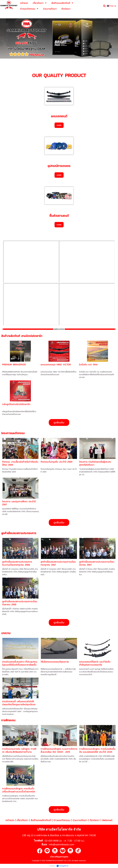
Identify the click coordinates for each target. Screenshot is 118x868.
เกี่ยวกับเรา (22, 820)
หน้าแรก (10, 820)
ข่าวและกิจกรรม (62, 820)
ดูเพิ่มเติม (59, 422)
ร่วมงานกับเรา (80, 820)
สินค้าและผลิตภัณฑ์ (41, 820)
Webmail (107, 820)
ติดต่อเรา (95, 820)
